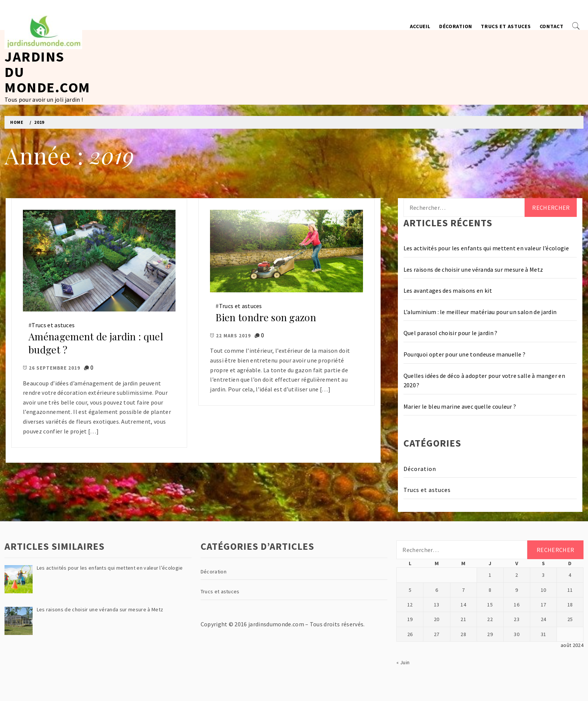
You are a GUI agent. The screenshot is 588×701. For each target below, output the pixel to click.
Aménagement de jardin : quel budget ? (96, 343)
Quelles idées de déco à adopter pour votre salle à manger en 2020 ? (484, 381)
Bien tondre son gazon (266, 317)
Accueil (420, 26)
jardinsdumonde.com (276, 624)
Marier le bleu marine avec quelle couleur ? (460, 406)
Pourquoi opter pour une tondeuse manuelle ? (465, 354)
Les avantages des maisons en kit (448, 290)
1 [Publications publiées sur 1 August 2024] (490, 575)
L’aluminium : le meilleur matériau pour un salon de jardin (480, 312)
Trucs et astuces (506, 26)
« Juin (403, 662)
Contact (552, 26)
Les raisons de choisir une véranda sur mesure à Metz (473, 269)
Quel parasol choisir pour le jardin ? (451, 333)
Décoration (456, 26)
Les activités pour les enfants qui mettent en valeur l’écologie (486, 248)
